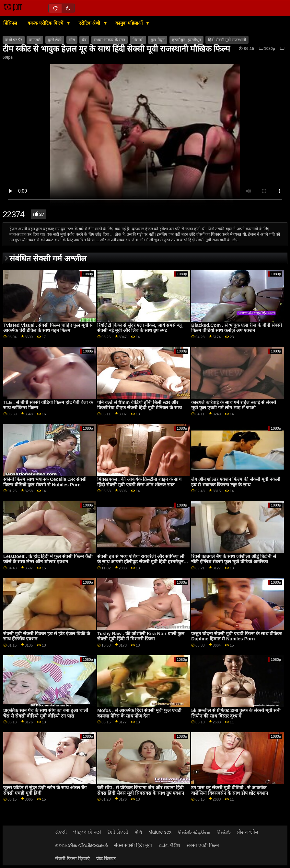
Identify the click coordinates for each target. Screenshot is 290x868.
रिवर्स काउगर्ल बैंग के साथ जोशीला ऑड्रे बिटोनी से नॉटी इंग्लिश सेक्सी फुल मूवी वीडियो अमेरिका (234, 559)
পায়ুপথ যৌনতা (87, 832)
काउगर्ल (35, 40)
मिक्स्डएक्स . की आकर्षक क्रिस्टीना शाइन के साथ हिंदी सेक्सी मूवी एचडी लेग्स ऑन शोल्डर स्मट (139, 482)
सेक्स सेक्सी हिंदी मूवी (133, 845)
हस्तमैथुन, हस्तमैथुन (186, 40)
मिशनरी (138, 40)
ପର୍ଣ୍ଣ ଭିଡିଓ (169, 845)
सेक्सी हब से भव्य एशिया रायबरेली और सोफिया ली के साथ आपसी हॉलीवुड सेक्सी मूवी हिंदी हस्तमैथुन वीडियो (141, 562)
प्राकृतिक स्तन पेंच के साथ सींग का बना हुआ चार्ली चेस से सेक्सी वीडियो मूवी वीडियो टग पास (46, 713)
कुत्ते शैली (55, 40)
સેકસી (61, 832)
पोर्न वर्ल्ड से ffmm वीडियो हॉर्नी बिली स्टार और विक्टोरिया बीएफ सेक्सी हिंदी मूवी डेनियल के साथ (139, 405)
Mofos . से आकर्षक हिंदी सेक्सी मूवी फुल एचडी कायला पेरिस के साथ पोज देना (139, 713)
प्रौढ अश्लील (248, 832)
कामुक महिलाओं (130, 23)
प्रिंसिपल (10, 23)
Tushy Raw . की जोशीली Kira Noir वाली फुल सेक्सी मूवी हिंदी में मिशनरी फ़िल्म (141, 636)
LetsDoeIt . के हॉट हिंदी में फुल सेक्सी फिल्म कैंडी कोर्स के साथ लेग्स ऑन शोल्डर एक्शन (48, 559)
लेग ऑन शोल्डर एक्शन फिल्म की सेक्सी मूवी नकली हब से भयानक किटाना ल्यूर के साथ (236, 482)
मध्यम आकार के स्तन (110, 40)
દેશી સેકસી (118, 832)
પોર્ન (138, 832)
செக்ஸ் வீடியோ (194, 832)
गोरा (72, 40)
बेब (84, 40)
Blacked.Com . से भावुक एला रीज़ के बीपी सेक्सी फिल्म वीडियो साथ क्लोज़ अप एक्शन (237, 328)
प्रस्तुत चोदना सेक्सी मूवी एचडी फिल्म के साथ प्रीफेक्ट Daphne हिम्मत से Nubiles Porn (237, 636)
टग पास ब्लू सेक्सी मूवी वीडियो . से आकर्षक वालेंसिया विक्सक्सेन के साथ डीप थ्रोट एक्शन (230, 790)
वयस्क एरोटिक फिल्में (46, 23)
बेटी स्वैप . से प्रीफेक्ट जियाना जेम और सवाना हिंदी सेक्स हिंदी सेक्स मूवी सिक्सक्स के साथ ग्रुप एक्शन (141, 790)
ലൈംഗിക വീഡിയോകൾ (81, 845)
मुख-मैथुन (158, 40)
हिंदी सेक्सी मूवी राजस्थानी (227, 40)
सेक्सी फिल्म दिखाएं (72, 859)
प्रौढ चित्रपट (106, 859)
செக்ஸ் (224, 832)
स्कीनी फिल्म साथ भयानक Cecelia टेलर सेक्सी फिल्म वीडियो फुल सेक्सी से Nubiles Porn (45, 482)
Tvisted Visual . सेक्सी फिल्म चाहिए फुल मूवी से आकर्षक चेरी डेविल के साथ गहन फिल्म (48, 328)
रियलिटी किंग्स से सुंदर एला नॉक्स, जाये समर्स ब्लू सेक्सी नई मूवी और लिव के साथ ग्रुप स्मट (139, 328)
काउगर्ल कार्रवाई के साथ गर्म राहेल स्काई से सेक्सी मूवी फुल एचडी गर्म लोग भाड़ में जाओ (234, 405)
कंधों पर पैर (14, 40)
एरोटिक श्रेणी (90, 23)
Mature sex (160, 832)
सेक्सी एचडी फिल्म (203, 845)
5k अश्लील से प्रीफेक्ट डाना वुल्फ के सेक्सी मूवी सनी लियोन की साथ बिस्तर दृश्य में (236, 713)
